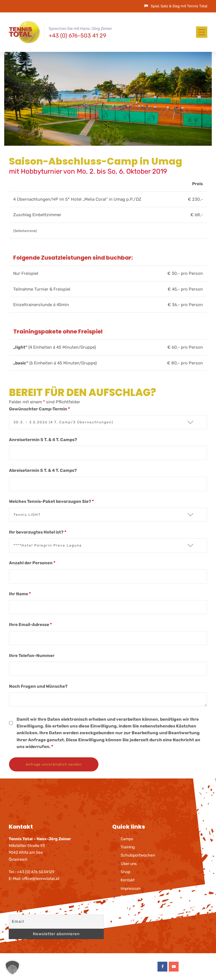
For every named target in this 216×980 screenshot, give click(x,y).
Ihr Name (20, 594)
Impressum (131, 889)
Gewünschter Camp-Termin (40, 409)
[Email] (56, 922)
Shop (125, 872)
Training (128, 847)
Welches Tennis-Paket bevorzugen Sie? (51, 501)
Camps (127, 839)
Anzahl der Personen (32, 563)
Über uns (129, 864)
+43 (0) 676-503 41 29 (77, 36)
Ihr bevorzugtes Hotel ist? (38, 532)
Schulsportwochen (138, 855)
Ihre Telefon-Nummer (32, 656)
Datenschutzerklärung (141, 897)
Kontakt (128, 880)
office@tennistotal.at (41, 879)
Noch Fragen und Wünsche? (38, 686)
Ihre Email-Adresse (31, 625)
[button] (12, 968)
